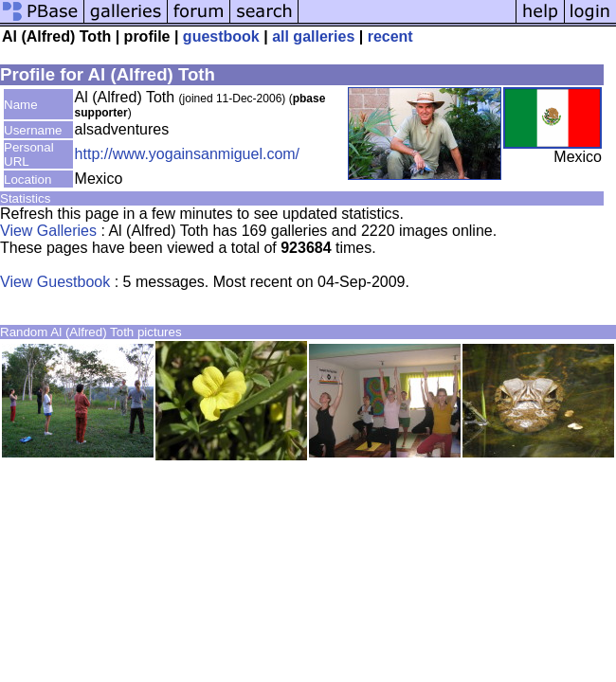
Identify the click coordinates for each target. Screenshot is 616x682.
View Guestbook (55, 282)
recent (390, 36)
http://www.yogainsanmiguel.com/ (187, 154)
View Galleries (48, 231)
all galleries (313, 36)
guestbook (221, 36)
